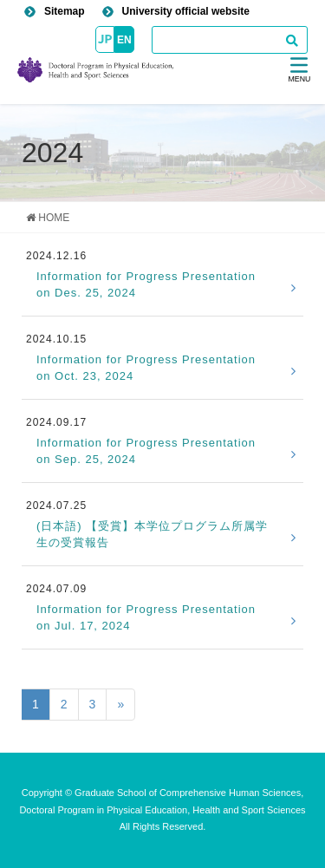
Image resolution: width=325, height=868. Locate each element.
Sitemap (65, 11)
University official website (186, 11)
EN (124, 40)
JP (105, 39)
